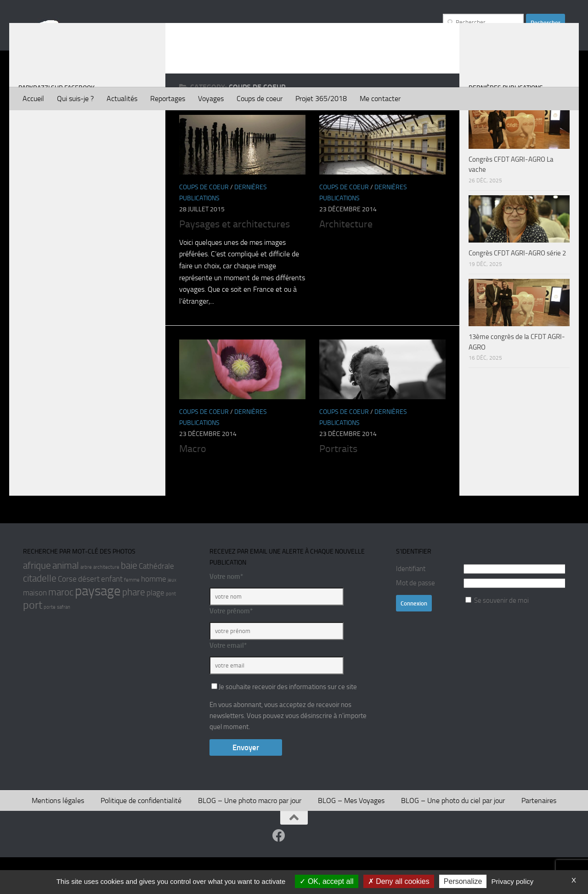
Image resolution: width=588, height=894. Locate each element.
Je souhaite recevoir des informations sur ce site (284, 724)
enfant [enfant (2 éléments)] (112, 616)
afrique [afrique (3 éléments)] (37, 602)
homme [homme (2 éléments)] (154, 616)
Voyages (211, 99)
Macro (193, 486)
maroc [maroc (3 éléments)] (61, 629)
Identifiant (411, 605)
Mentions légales (58, 837)
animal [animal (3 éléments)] (66, 602)
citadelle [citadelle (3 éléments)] (40, 615)
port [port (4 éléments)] (33, 642)
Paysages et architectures (235, 261)
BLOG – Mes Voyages (351, 837)
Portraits (338, 486)
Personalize (463, 881)
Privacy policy (513, 881)
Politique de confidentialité (141, 837)
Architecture (346, 261)
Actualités (122, 99)
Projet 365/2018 (321, 99)
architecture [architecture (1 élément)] (106, 604)
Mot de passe (416, 620)
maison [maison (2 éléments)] (35, 629)
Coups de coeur (260, 99)
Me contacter (380, 99)
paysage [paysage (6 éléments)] (98, 628)
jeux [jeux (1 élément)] (172, 617)
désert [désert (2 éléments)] (89, 616)
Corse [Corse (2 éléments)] (67, 616)
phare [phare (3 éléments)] (134, 629)
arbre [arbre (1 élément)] (86, 604)
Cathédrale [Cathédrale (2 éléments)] (156, 603)
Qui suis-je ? (75, 99)
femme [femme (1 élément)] (132, 617)
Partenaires (539, 837)
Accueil (33, 99)
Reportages (168, 99)
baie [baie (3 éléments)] (129, 602)
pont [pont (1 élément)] (171, 631)
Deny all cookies (399, 881)
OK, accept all (326, 881)
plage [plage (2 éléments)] (155, 629)
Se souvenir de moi (501, 637)
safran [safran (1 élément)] (64, 644)
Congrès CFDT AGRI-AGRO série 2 (517, 290)
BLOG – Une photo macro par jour (250, 837)
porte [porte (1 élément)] (50, 644)
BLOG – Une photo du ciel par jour (453, 837)
